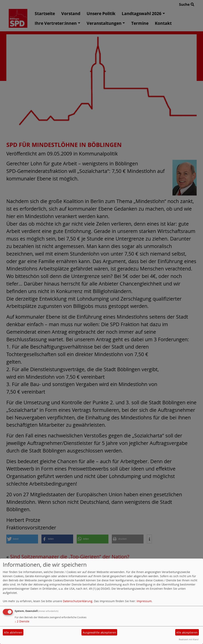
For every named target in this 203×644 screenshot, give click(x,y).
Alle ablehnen (13, 632)
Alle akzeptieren (187, 632)
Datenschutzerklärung (78, 601)
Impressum (144, 601)
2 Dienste (22, 621)
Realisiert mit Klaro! (189, 639)
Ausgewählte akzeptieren (99, 632)
